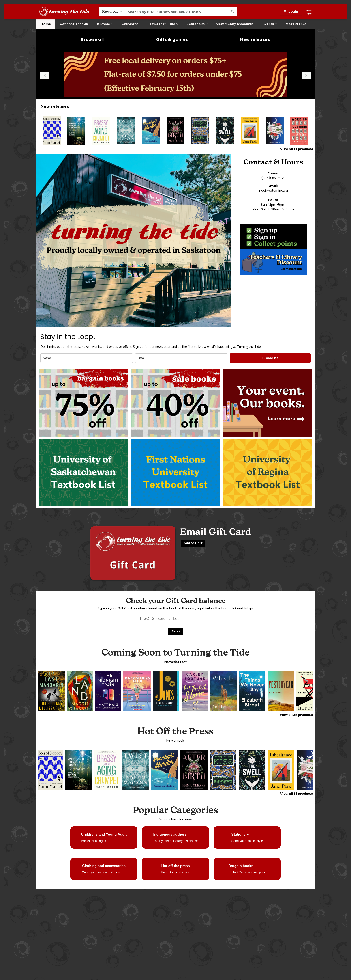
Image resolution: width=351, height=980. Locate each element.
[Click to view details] (52, 131)
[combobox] (112, 11)
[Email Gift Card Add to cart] (193, 543)
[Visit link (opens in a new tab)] (92, 39)
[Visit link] (83, 403)
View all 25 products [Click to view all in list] (296, 715)
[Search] (233, 12)
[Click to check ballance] (175, 631)
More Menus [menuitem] (296, 24)
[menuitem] (46, 24)
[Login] (291, 12)
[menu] (175, 24)
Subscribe (270, 358)
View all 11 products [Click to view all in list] (296, 149)
